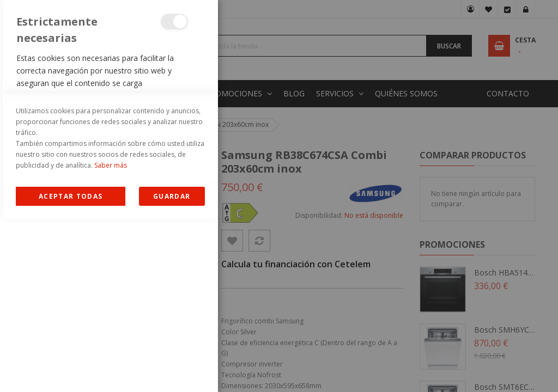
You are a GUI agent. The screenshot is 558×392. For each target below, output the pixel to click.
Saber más (111, 338)
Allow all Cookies (71, 369)
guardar (172, 369)
